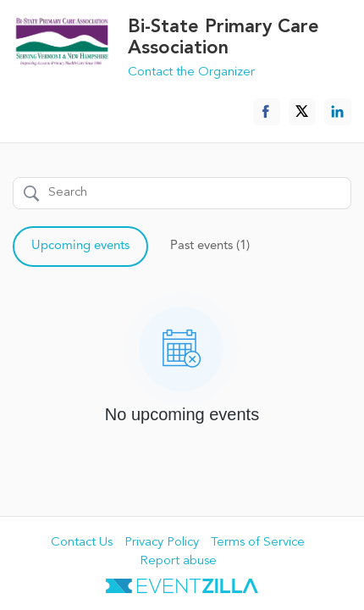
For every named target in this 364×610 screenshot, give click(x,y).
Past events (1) (210, 246)
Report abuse (178, 561)
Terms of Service (258, 543)
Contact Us (82, 543)
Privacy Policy (162, 543)
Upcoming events (80, 246)
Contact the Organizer (191, 72)
